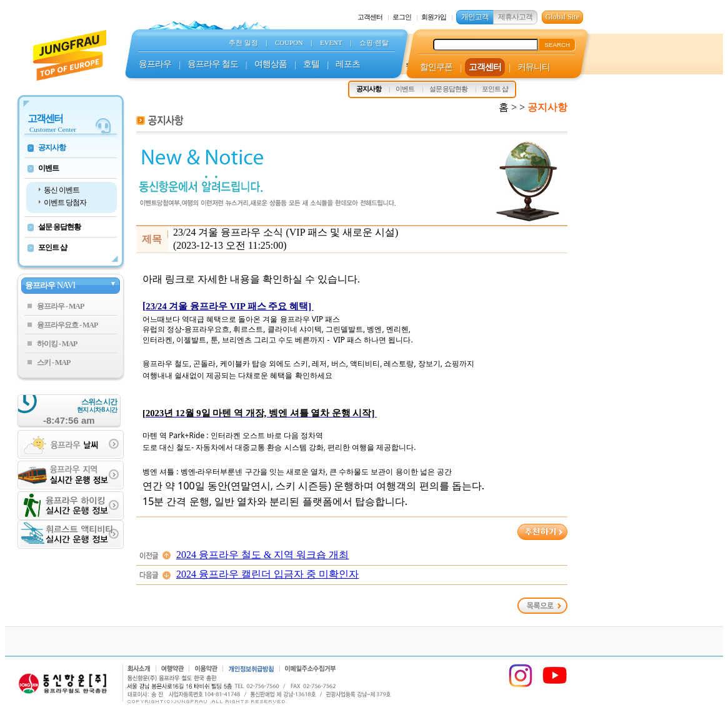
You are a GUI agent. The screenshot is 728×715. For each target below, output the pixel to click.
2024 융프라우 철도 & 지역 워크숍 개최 (262, 555)
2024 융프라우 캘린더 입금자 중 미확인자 (267, 574)
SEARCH (557, 45)
